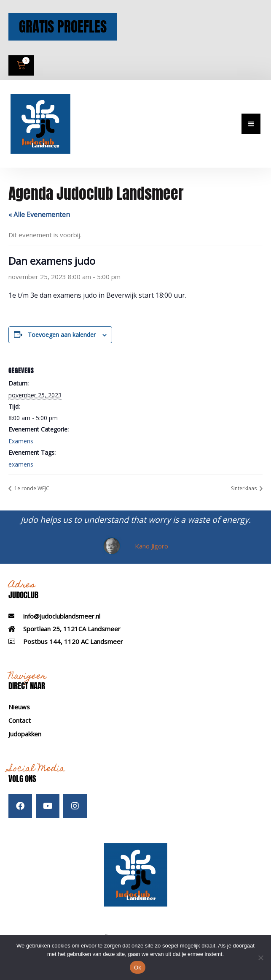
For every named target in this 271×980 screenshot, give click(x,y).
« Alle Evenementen (39, 223)
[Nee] (260, 958)
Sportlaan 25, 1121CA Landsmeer (72, 638)
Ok (138, 968)
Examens (21, 450)
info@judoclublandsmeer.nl (62, 625)
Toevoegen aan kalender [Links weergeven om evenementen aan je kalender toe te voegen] (62, 343)
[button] (251, 133)
